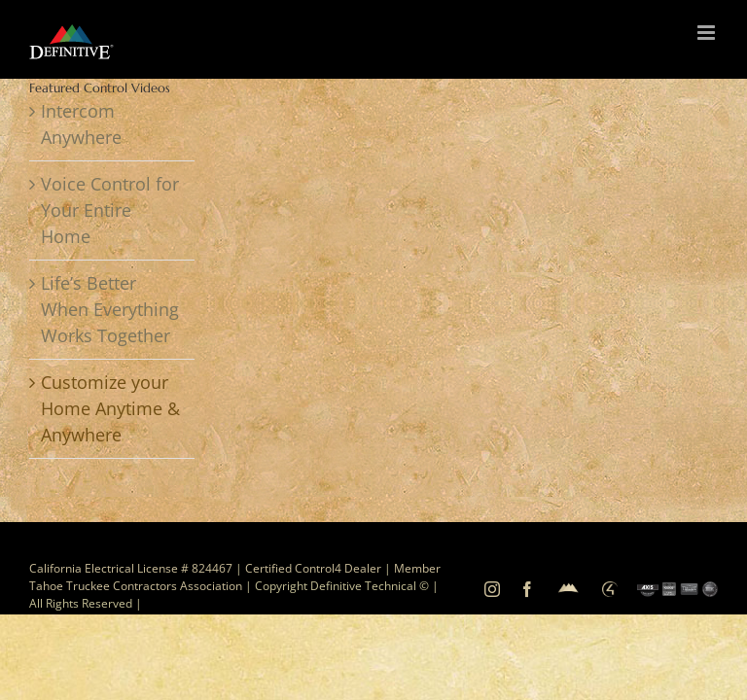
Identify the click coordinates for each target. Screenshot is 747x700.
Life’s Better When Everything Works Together (110, 309)
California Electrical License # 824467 (131, 568)
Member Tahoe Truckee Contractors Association (235, 577)
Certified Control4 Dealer (313, 568)
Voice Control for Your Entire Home (110, 210)
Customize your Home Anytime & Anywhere (110, 408)
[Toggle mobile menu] (708, 33)
